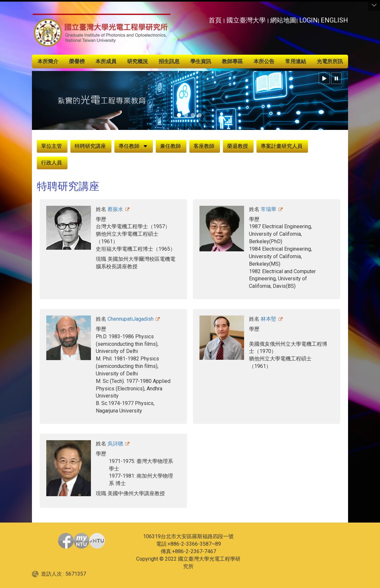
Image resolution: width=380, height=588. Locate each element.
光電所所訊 (330, 61)
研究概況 (138, 61)
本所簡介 (48, 61)
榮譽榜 (77, 61)
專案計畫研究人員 (282, 146)
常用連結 (296, 61)
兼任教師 (170, 146)
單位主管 (51, 146)
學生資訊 (201, 61)
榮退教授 (238, 146)
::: (205, 18)
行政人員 (51, 163)
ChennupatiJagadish (131, 319)
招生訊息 (169, 61)
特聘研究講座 (90, 146)
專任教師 (129, 146)
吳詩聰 (115, 444)
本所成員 (106, 61)
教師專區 (232, 61)
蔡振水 (115, 209)
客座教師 (204, 146)
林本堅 (269, 319)
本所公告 (264, 61)
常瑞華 (269, 209)
